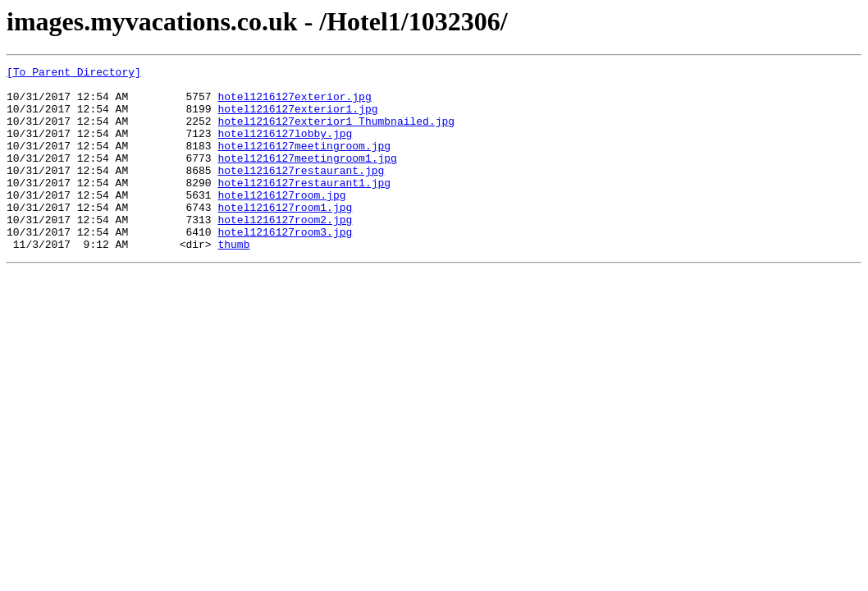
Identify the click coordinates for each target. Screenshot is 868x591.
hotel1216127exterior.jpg (294, 103)
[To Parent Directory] (74, 74)
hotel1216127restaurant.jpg (301, 192)
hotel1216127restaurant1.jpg (304, 207)
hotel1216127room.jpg (281, 222)
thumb (233, 281)
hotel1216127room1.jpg (285, 236)
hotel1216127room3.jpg (285, 266)
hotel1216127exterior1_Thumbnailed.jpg (336, 133)
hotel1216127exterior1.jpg (297, 118)
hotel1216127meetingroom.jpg (304, 163)
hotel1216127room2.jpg (285, 251)
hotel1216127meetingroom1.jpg (307, 177)
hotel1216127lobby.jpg (285, 148)
